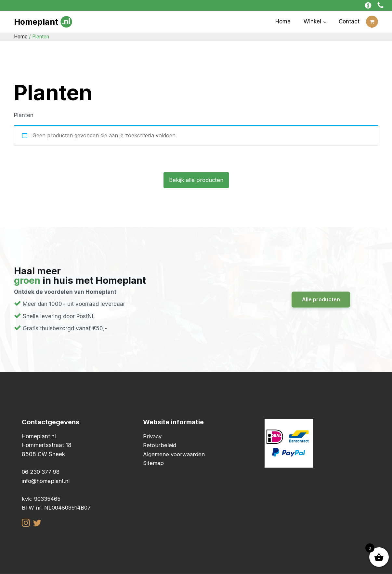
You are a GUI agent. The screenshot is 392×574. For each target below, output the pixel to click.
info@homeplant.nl (46, 481)
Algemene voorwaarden (174, 454)
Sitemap (154, 463)
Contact (349, 21)
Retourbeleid (159, 445)
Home (283, 21)
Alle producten (321, 299)
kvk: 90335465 (42, 499)
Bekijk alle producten (196, 180)
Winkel (312, 21)
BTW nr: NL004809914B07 (57, 508)
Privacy (153, 436)
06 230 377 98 (42, 472)
